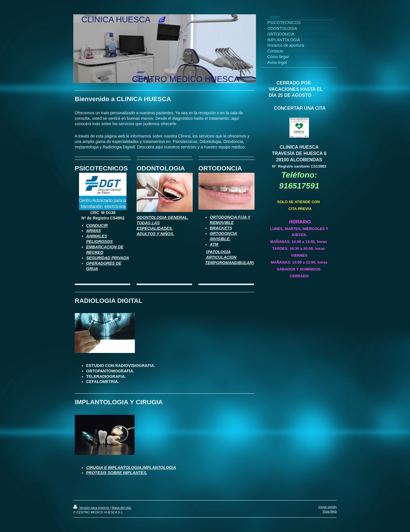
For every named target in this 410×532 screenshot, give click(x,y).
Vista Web (330, 511)
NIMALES (98, 236)
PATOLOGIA (219, 252)
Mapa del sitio (121, 508)
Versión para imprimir (92, 508)
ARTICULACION (221, 257)
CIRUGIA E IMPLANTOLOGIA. (114, 468)
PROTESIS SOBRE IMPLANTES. (117, 473)
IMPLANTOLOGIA (159, 468)
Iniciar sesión (328, 507)
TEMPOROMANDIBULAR (229, 263)
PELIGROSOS (99, 242)
